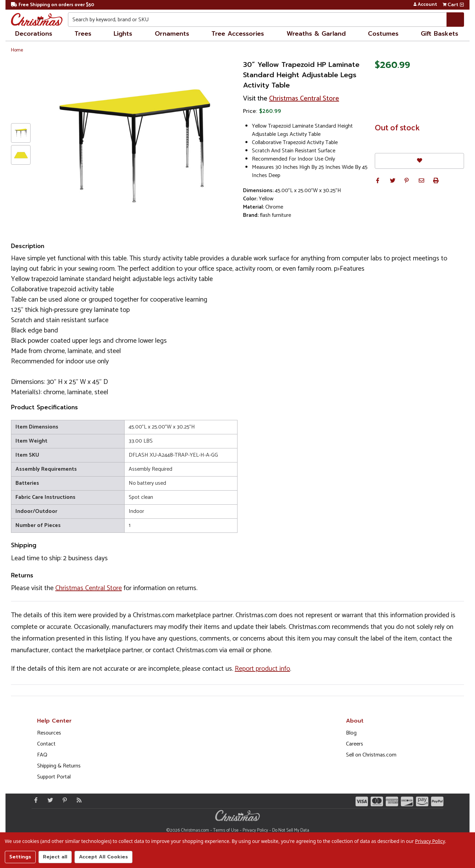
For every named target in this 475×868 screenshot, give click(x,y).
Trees (83, 34)
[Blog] (78, 800)
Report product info (262, 669)
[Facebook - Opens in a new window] (34, 800)
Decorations (34, 34)
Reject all (55, 857)
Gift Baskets (439, 34)
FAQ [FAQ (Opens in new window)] (42, 755)
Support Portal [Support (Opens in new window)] (54, 777)
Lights (123, 34)
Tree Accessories (238, 34)
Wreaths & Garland (316, 34)
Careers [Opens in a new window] (355, 744)
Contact (46, 744)
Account (425, 5)
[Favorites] (419, 161)
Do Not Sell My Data (291, 830)
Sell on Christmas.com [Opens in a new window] (371, 755)
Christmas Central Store (304, 99)
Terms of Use (226, 830)
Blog (351, 733)
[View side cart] (462, 5)
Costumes (383, 34)
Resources (49, 733)
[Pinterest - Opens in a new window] (63, 800)
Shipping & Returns (59, 766)
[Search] (455, 20)
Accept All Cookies (103, 857)
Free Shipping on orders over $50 (53, 5)
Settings (20, 857)
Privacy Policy (255, 830)
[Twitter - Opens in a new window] (49, 800)
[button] (378, 180)
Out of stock (397, 128)
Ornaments (172, 34)
